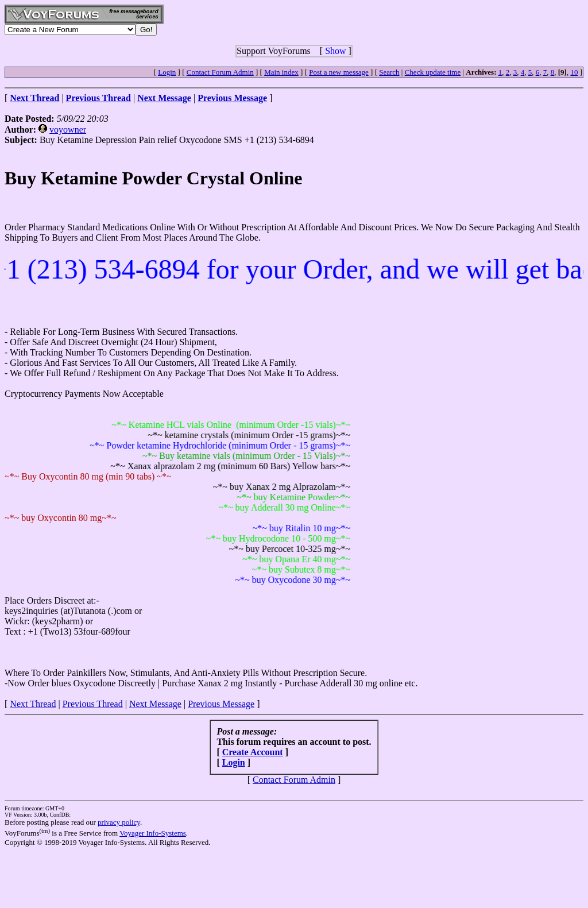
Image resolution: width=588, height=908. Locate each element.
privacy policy (119, 822)
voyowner (68, 130)
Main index (281, 72)
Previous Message (221, 704)
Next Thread (33, 704)
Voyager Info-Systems (153, 833)
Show (335, 51)
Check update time (433, 72)
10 (574, 72)
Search (389, 72)
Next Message (155, 704)
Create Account (253, 752)
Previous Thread (93, 704)
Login (167, 72)
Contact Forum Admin (220, 72)
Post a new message (339, 72)
